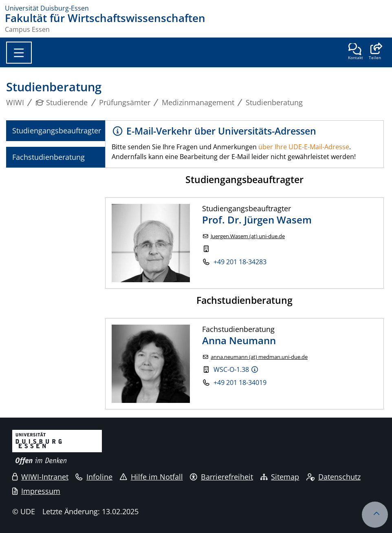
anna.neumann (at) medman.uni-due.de (259, 357)
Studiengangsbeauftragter (57, 130)
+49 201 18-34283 (240, 262)
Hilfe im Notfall (151, 477)
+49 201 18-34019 (240, 383)
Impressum (36, 491)
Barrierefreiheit (221, 477)
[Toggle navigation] (19, 53)
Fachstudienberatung (48, 157)
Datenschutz (334, 477)
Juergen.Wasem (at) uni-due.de (248, 236)
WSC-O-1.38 (231, 369)
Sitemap (280, 477)
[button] (375, 52)
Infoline (94, 477)
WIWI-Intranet (40, 477)
